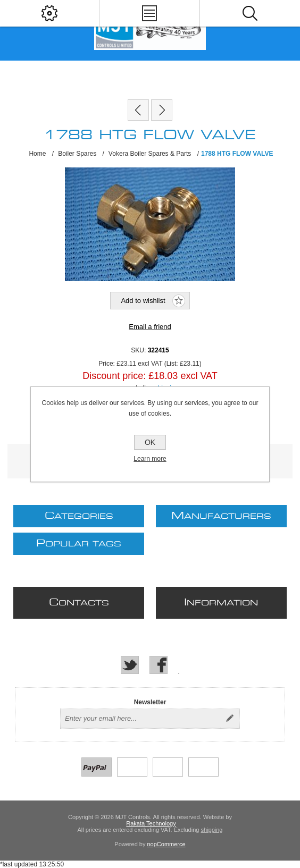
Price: (107, 364)
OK (150, 442)
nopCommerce (166, 844)
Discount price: (114, 376)
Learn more (150, 459)
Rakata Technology (151, 823)
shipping (211, 830)
